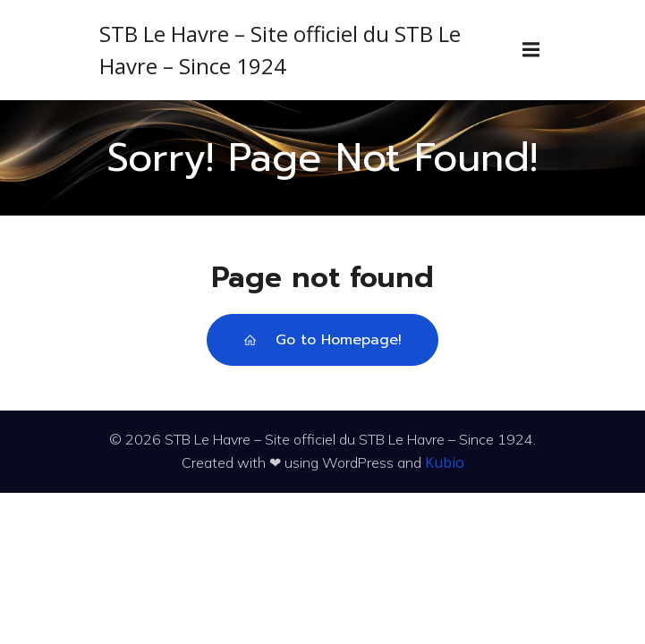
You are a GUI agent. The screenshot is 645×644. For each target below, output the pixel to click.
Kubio (445, 462)
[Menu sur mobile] (531, 50)
